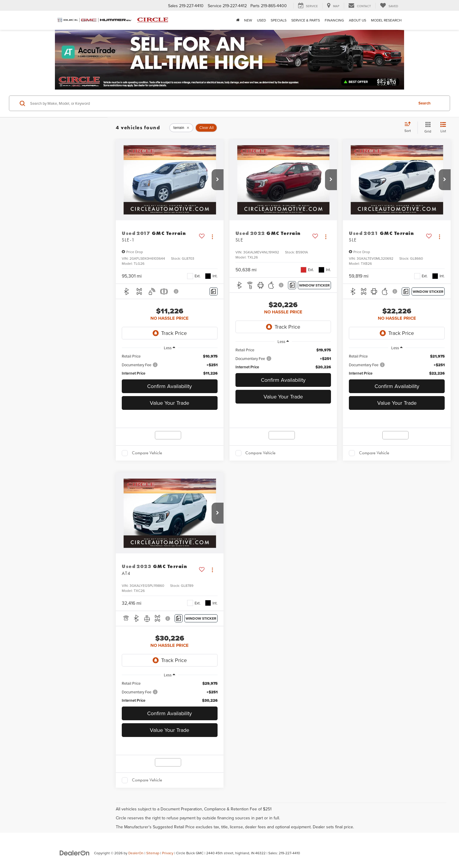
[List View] (443, 128)
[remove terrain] (181, 128)
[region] (170, 365)
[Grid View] (427, 128)
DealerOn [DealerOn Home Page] (136, 853)
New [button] (248, 20)
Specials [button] (279, 20)
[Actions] (212, 237)
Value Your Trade (170, 403)
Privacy (168, 853)
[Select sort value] (409, 127)
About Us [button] (358, 20)
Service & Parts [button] (306, 20)
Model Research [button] (386, 20)
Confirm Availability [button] (170, 386)
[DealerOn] (75, 853)
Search (425, 103)
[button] (218, 180)
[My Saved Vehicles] (389, 6)
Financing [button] (334, 20)
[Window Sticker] (314, 285)
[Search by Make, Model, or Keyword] (221, 103)
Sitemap (153, 853)
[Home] (238, 20)
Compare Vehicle (147, 453)
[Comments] (214, 291)
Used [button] (261, 20)
